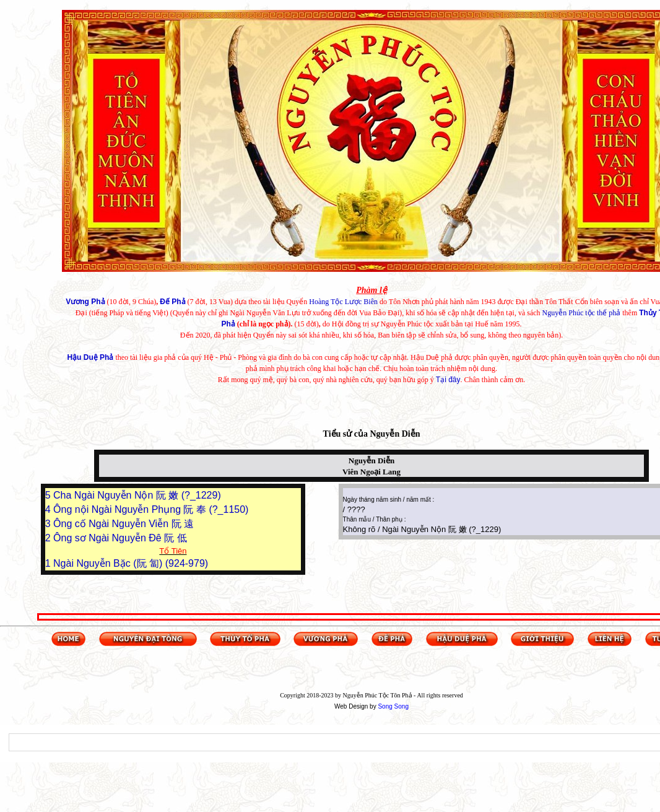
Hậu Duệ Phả (90, 357)
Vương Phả (85, 302)
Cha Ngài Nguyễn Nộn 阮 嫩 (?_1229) (137, 495)
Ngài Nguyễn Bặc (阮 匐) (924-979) (131, 563)
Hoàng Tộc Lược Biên (343, 302)
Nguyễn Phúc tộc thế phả (582, 313)
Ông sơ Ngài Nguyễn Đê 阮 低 (120, 538)
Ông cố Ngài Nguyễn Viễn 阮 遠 (124, 524)
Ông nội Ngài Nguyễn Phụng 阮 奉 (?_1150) (151, 509)
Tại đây (448, 380)
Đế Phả (172, 302)
